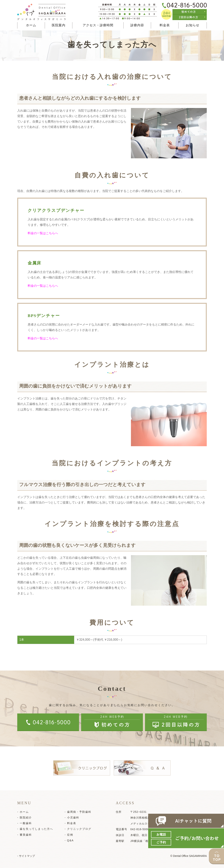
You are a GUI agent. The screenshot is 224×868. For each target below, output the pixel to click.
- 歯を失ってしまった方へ (35, 829)
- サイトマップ (26, 856)
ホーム (31, 25)
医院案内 (59, 25)
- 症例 (69, 835)
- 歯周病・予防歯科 (78, 812)
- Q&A (69, 840)
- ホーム (23, 812)
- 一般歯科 (25, 823)
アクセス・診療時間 (98, 25)
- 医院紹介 (25, 817)
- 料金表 (70, 823)
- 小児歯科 (72, 817)
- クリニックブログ (78, 829)
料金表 (165, 25)
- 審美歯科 (25, 835)
